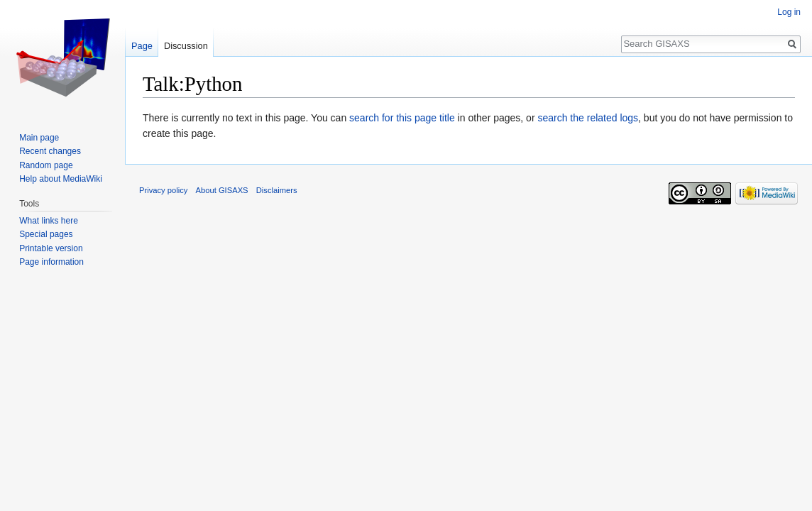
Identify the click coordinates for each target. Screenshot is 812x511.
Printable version (51, 248)
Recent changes (50, 151)
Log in (789, 12)
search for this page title (402, 118)
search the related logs (588, 118)
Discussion (186, 46)
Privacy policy (163, 190)
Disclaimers (277, 190)
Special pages (46, 234)
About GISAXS (222, 190)
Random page (46, 165)
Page (142, 46)
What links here (49, 221)
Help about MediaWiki (61, 179)
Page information (51, 262)
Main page (39, 138)
